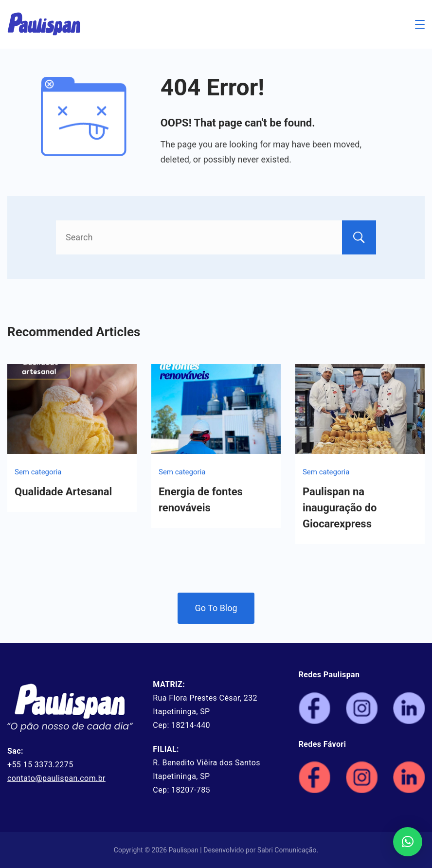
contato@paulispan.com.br (56, 778)
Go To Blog (216, 608)
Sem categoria (38, 472)
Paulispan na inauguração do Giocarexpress (340, 508)
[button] (408, 842)
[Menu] (420, 24)
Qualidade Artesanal (63, 492)
